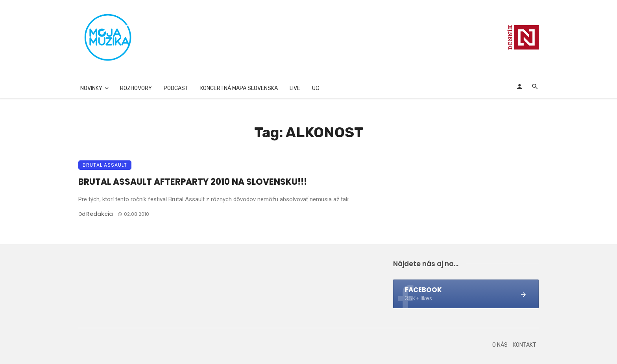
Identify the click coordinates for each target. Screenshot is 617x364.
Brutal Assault (105, 165)
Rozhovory (136, 88)
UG (316, 88)
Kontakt (525, 345)
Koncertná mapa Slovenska (239, 88)
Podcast (176, 88)
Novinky (91, 88)
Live (295, 88)
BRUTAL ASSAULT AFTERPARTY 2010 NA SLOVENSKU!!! (193, 182)
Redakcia (100, 214)
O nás (500, 345)
